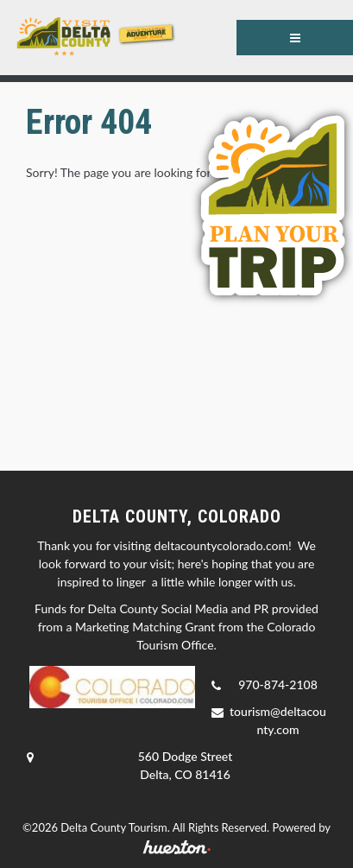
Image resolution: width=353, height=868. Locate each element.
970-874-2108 (278, 684)
